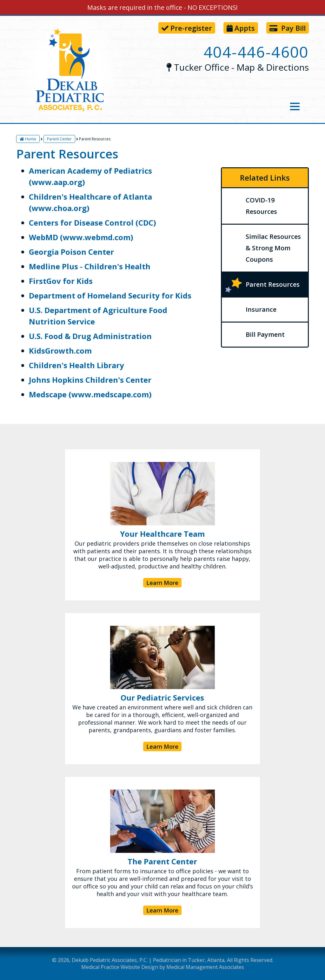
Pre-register (187, 28)
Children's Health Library (76, 365)
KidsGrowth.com (60, 351)
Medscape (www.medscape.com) (90, 394)
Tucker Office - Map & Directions (237, 67)
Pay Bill (288, 28)
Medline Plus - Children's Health (90, 266)
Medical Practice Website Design (120, 967)
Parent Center (59, 139)
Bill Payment (265, 334)
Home (28, 139)
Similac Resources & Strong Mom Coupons (273, 248)
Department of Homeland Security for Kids (110, 295)
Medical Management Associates (205, 967)
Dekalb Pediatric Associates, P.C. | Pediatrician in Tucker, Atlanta (148, 960)
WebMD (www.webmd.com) (81, 237)
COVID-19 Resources (261, 206)
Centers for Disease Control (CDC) (93, 223)
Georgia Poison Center (71, 252)
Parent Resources (273, 284)
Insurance (261, 309)
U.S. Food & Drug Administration (90, 336)
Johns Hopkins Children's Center (90, 380)
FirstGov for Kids (61, 281)
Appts (241, 28)
